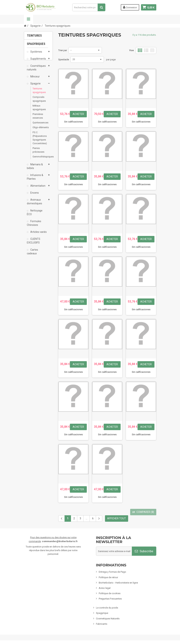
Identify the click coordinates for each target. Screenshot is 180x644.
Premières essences (38, 119)
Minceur (35, 79)
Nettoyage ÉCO (35, 215)
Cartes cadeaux (32, 254)
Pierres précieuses (38, 153)
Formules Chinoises (34, 226)
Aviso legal (105, 588)
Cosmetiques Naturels (108, 619)
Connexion (130, 7)
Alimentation (38, 188)
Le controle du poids (107, 608)
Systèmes (36, 54)
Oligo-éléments (39, 130)
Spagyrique (102, 613)
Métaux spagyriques (39, 110)
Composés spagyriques (39, 101)
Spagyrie (35, 86)
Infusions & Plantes (35, 179)
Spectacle (64, 59)
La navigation (28, 19)
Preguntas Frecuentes (110, 599)
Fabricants (102, 624)
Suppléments (38, 61)
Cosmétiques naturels (36, 70)
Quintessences (39, 125)
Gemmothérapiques (39, 159)
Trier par (63, 50)
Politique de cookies (110, 593)
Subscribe (144, 551)
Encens (34, 195)
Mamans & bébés (35, 169)
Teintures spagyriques (39, 93)
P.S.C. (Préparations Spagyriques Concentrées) (39, 140)
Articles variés (38, 234)
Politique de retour (108, 577)
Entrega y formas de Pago (112, 572)
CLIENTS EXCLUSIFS (34, 243)
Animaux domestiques (34, 204)
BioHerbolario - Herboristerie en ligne (118, 583)
